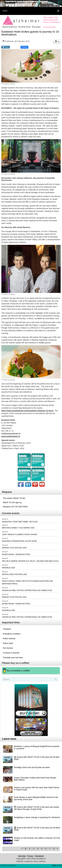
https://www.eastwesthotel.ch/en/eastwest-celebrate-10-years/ (27, 411)
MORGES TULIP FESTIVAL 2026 (14, 548)
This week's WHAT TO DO (14, 498)
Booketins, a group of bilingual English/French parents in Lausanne (37, 747)
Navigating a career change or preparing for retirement (37, 817)
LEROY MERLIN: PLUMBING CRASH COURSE (20, 534)
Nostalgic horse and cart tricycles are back (32, 767)
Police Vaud (8, 643)
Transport (7, 629)
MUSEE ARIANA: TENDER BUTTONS (16, 554)
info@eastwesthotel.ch (11, 434)
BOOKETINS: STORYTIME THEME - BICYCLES (20, 522)
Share (24, 47)
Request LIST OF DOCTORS (15, 507)
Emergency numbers (12, 634)
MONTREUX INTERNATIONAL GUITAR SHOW (19, 541)
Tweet (6, 47)
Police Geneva (9, 639)
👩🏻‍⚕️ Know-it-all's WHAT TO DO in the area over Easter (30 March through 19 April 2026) (37, 808)
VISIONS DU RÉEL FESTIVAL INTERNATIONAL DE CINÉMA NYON (27, 590)
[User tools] (57, 41)
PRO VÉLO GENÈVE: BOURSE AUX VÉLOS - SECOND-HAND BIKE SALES (30, 561)
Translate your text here (13, 658)
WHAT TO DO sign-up (12, 502)
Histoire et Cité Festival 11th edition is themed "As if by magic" (37, 839)
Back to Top (57, 865)
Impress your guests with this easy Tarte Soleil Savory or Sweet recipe (37, 789)
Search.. (3, 681)
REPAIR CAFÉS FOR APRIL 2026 (14, 574)
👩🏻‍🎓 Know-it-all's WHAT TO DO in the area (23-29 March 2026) (37, 829)
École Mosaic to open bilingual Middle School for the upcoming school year (36, 798)
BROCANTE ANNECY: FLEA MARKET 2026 (18, 528)
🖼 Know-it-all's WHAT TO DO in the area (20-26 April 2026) (37, 758)
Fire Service (8, 648)
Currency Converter (11, 653)
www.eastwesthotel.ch (11, 436)
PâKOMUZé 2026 (8, 568)
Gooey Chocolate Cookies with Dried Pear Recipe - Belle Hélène (35, 779)
